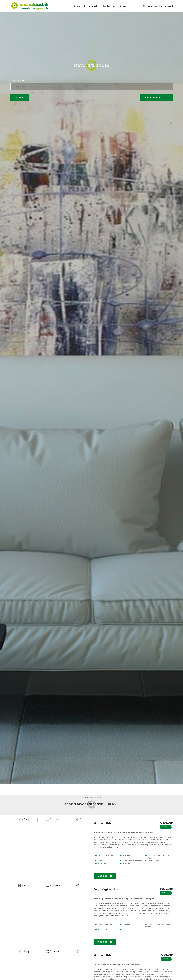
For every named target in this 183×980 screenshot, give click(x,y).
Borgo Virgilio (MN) (106, 889)
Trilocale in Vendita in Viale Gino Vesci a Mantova (117, 964)
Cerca (20, 97)
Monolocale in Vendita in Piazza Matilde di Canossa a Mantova (123, 832)
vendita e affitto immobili (92, 798)
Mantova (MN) (103, 823)
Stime (123, 6)
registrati (79, 6)
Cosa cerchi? (20, 80)
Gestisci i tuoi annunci (160, 6)
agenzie (94, 6)
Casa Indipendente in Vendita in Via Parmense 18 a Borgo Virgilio (124, 899)
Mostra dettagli (105, 876)
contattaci (109, 6)
